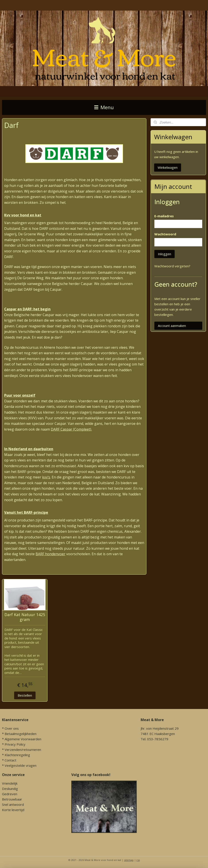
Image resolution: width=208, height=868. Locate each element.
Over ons (12, 728)
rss (138, 860)
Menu (104, 107)
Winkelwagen (168, 167)
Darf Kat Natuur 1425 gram (25, 617)
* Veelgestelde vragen (19, 765)
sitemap (129, 860)
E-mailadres (164, 216)
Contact (10, 760)
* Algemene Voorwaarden (22, 739)
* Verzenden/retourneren (22, 750)
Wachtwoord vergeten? (172, 266)
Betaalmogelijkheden (21, 734)
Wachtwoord (165, 234)
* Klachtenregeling (16, 755)
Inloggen (165, 254)
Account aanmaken (172, 326)
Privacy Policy (15, 744)
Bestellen (25, 695)
